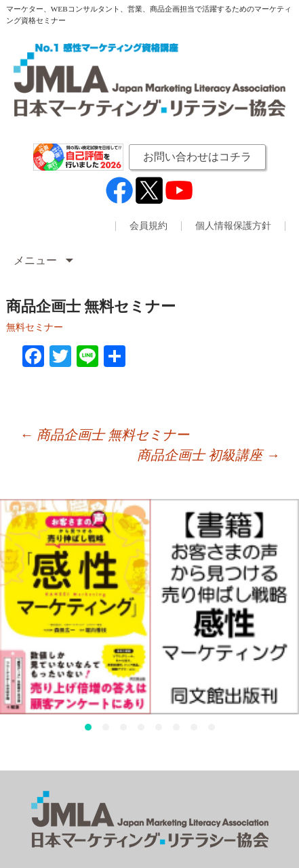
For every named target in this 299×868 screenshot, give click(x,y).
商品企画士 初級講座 (208, 455)
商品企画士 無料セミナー (104, 435)
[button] (88, 727)
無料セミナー (35, 327)
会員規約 (148, 226)
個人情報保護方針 (233, 226)
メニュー (37, 260)
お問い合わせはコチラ (197, 157)
